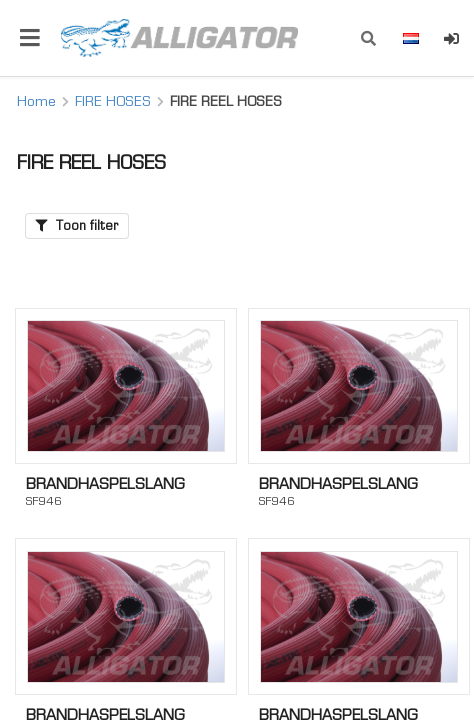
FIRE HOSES (113, 101)
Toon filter (77, 225)
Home (36, 101)
